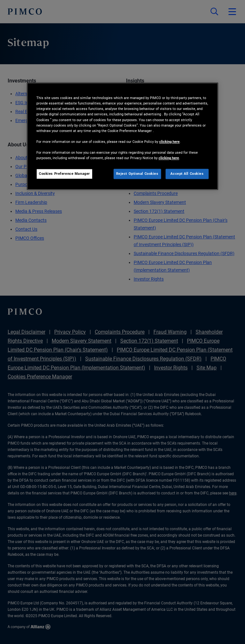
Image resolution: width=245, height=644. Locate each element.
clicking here (169, 142)
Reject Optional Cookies (137, 174)
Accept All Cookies (187, 174)
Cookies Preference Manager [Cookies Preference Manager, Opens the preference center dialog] (64, 174)
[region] (122, 136)
